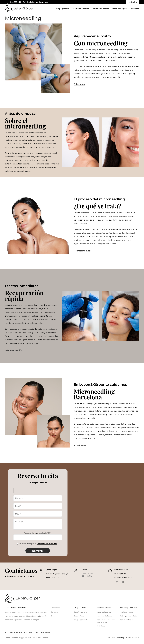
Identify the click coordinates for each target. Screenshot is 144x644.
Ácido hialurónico (104, 615)
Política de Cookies (31, 635)
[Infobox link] (13, 2)
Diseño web (111, 640)
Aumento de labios (104, 619)
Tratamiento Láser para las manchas (106, 624)
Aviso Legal (45, 635)
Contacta (54, 615)
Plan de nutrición (127, 623)
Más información (14, 353)
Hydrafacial (101, 629)
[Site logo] (19, 10)
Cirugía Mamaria (80, 615)
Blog (53, 619)
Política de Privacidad (47, 546)
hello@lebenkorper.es (123, 580)
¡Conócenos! (80, 448)
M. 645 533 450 (120, 577)
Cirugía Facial (79, 619)
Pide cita (133, 2)
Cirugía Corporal (80, 623)
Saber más (79, 87)
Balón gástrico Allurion (129, 619)
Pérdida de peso (126, 615)
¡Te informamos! (82, 254)
